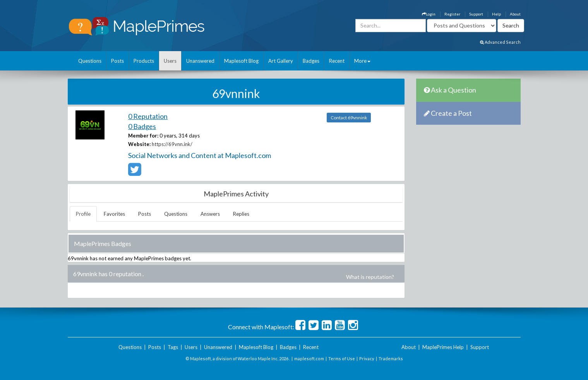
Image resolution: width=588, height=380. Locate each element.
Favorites (114, 214)
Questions (90, 61)
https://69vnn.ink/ (172, 144)
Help (496, 14)
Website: (139, 144)
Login (429, 14)
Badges (311, 61)
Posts (117, 61)
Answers (210, 214)
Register (452, 14)
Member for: (143, 136)
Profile (83, 214)
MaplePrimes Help (443, 347)
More (362, 61)
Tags (173, 347)
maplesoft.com (309, 359)
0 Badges (142, 126)
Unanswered (200, 61)
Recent (337, 61)
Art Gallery (281, 61)
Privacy (367, 359)
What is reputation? (370, 277)
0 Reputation (148, 116)
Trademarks (391, 359)
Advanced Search (500, 42)
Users (170, 61)
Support (476, 14)
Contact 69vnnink (349, 118)
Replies (241, 214)
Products (144, 61)
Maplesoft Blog (241, 61)
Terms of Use (342, 359)
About (515, 14)
